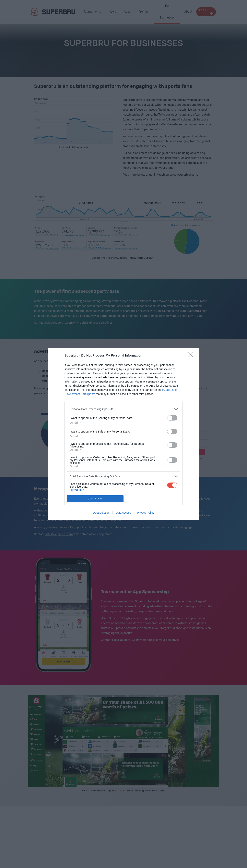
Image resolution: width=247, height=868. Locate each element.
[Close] (192, 356)
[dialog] (124, 434)
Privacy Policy (146, 513)
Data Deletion (101, 513)
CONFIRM (95, 499)
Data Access (123, 513)
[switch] (172, 418)
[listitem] (124, 409)
